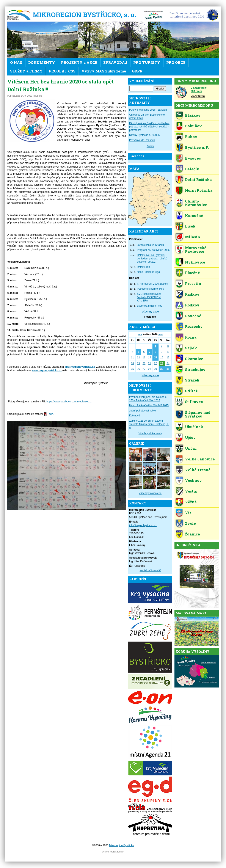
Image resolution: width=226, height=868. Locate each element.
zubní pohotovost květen (143, 411)
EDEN (192, 15)
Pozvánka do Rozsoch (142, 140)
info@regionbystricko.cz (80, 367)
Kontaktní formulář (150, 570)
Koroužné (194, 216)
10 (168, 352)
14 (150, 358)
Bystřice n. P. (197, 147)
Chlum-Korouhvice (196, 203)
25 (132, 369)
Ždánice (192, 534)
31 (168, 369)
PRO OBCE (176, 62)
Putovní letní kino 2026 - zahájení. (149, 110)
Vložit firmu (198, 96)
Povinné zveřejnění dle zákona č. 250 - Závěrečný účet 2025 (148, 399)
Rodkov (192, 305)
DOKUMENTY (42, 62)
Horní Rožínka (199, 190)
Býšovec (193, 158)
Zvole (190, 523)
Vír (188, 513)
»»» (160, 334)
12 (138, 358)
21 (150, 363)
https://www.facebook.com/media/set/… (69, 402)
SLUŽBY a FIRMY (26, 71)
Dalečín (192, 169)
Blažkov (193, 115)
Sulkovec (194, 402)
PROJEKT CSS (62, 71)
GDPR (137, 71)
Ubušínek (194, 427)
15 (155, 358)
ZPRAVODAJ (115, 62)
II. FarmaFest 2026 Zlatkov (152, 284)
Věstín (191, 491)
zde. (51, 414)
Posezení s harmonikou (150, 289)
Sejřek (191, 348)
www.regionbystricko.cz (47, 370)
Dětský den (143, 267)
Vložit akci (150, 317)
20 (144, 363)
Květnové (135, 416)
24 (168, 363)
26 (138, 369)
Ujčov (190, 437)
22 (155, 363)
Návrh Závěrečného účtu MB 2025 (149, 405)
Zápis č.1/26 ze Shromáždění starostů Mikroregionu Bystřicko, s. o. (149, 424)
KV (153, 15)
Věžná (191, 502)
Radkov (192, 294)
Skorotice (194, 359)
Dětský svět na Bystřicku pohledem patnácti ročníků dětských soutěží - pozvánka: (149, 127)
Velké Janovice (200, 459)
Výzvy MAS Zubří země (104, 71)
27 (144, 369)
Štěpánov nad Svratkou (198, 414)
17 (168, 358)
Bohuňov (193, 126)
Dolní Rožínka (198, 180)
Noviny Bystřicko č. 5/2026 (144, 135)
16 (162, 358)
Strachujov (195, 370)
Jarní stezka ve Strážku (150, 245)
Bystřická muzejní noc (150, 306)
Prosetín (193, 283)
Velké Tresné (198, 470)
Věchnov (193, 480)
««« (140, 334)
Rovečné (193, 316)
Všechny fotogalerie (150, 493)
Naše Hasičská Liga (148, 272)
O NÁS (16, 62)
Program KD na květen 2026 (153, 250)
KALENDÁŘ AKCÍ (144, 231)
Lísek (190, 226)
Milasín (193, 237)
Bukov (191, 137)
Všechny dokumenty (150, 433)
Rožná (191, 337)
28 (150, 369)
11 (132, 358)
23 (162, 363)
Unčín (191, 448)
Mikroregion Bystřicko (73, 15)
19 (138, 363)
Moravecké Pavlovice (196, 250)
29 (155, 369)
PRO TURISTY (147, 62)
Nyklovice (195, 262)
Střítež (191, 391)
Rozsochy (194, 326)
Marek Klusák (117, 852)
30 (162, 369)
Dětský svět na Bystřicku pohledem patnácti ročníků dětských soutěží (152, 258)
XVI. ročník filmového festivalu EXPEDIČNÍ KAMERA (149, 297)
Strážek (192, 380)
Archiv (150, 146)
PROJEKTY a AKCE (79, 62)
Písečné (192, 273)
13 (144, 358)
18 (132, 363)
